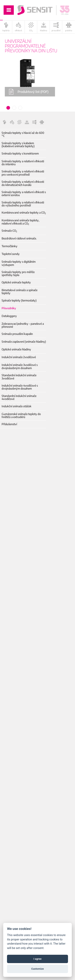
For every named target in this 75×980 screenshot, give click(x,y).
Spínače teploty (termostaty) (19, 300)
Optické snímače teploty (16, 282)
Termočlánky (9, 246)
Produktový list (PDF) (29, 92)
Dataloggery (9, 316)
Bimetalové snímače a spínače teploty (19, 292)
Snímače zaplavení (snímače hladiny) (24, 342)
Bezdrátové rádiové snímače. (19, 238)
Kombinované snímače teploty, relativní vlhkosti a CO (20, 222)
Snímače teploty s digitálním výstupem (19, 263)
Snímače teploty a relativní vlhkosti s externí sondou (24, 194)
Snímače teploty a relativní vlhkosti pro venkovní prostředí (23, 173)
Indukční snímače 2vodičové (19, 357)
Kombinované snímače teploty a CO (24, 212)
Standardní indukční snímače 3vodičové (19, 377)
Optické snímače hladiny (16, 349)
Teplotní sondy (11, 254)
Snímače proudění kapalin (17, 334)
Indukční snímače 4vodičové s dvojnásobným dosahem (20, 387)
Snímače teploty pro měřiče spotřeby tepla (18, 274)
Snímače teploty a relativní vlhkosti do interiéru (23, 163)
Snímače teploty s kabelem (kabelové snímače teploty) (18, 145)
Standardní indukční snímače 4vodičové (19, 397)
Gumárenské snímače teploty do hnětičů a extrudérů (21, 416)
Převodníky (9, 308)
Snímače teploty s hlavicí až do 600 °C (23, 134)
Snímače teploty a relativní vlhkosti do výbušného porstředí (23, 204)
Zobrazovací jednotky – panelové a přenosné (23, 325)
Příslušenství (9, 424)
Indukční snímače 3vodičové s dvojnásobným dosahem (20, 366)
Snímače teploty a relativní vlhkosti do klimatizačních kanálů (23, 183)
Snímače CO (9, 231)
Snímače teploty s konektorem (20, 153)
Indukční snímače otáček (16, 406)
